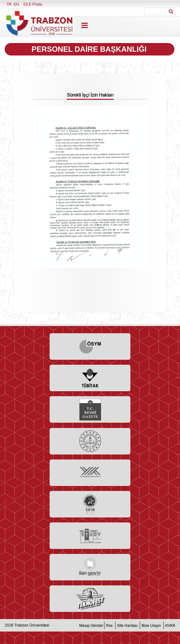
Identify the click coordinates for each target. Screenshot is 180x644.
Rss (109, 625)
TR (9, 4)
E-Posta (33, 4)
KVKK (170, 625)
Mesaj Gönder (91, 625)
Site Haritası (127, 625)
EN (16, 4)
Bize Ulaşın (151, 625)
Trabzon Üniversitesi (32, 625)
